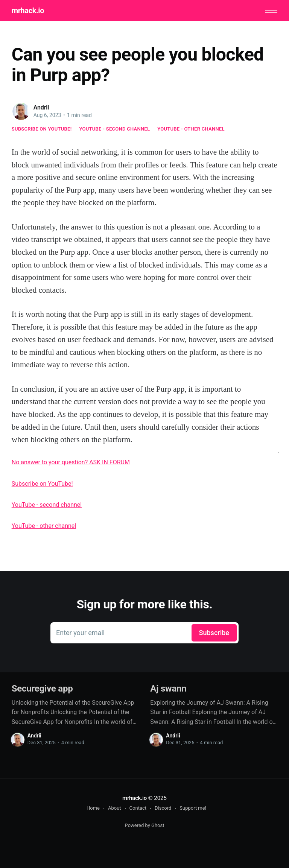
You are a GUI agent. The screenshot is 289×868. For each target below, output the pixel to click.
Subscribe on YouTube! (42, 129)
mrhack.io (28, 11)
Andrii (41, 107)
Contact (138, 808)
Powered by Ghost (145, 825)
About (115, 808)
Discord (163, 808)
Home (93, 808)
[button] (271, 10)
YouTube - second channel (114, 129)
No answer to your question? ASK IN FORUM (71, 462)
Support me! (193, 808)
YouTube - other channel (191, 129)
